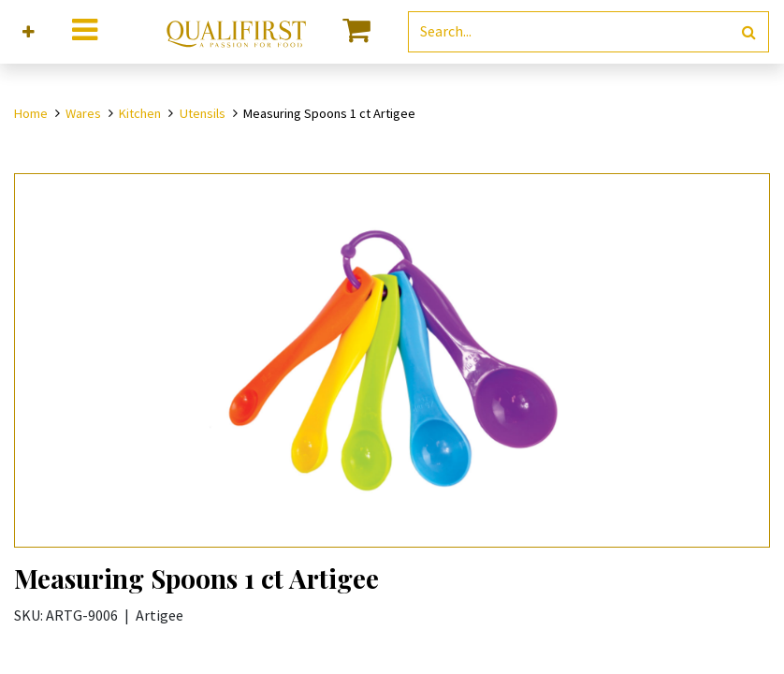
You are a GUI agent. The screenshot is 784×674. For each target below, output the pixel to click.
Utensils (203, 113)
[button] (29, 32)
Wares (83, 113)
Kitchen (140, 113)
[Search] (749, 32)
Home (31, 113)
